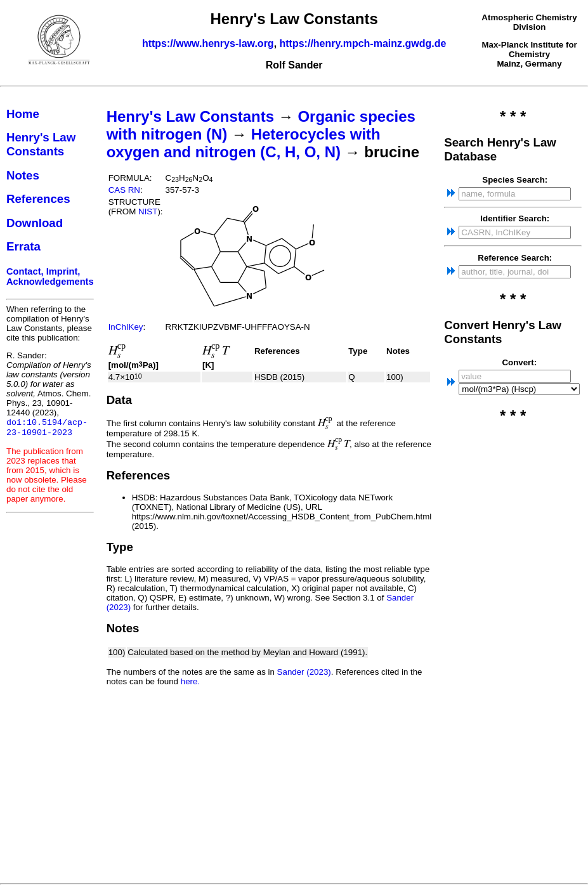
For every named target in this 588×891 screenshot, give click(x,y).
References (38, 199)
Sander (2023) (304, 672)
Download (35, 223)
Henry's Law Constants (41, 144)
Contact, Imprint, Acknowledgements (50, 276)
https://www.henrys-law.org (208, 43)
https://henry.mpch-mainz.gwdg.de (363, 43)
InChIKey (126, 327)
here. (190, 681)
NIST (148, 211)
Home (23, 114)
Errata (23, 246)
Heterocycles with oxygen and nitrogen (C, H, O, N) (244, 143)
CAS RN (124, 190)
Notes (23, 175)
